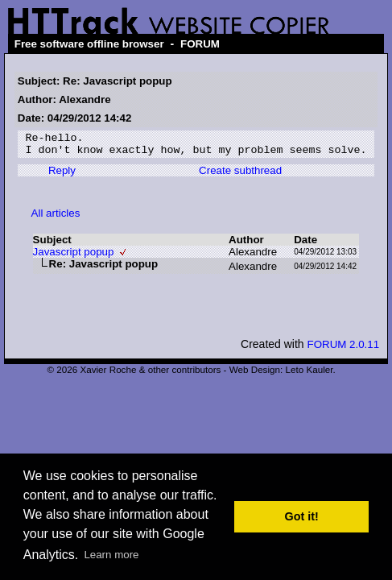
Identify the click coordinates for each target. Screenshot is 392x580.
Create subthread (240, 175)
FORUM (200, 44)
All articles (56, 218)
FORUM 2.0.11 (344, 349)
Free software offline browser (89, 44)
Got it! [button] (302, 516)
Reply (62, 175)
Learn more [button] (111, 555)
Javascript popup (74, 257)
